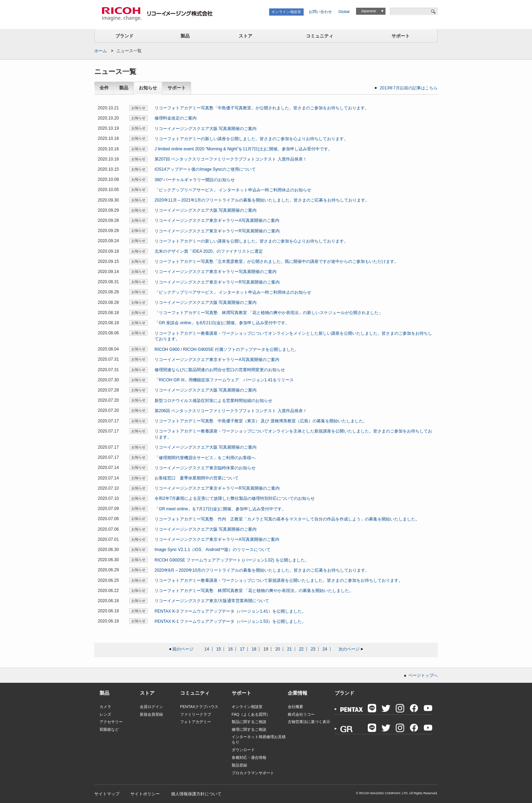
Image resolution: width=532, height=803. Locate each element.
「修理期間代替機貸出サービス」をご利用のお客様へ (205, 458)
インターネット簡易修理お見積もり (259, 739)
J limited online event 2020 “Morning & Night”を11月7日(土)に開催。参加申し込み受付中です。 (243, 149)
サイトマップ (107, 794)
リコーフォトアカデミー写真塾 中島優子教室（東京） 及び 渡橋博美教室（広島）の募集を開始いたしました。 (261, 421)
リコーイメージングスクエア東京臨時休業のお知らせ (205, 468)
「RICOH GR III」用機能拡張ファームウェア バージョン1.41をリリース (224, 380)
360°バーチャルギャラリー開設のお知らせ (195, 180)
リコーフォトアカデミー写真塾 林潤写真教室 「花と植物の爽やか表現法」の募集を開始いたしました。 (254, 591)
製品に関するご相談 (249, 722)
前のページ (183, 649)
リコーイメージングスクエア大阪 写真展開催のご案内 (206, 129)
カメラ (105, 707)
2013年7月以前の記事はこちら (409, 88)
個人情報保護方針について (196, 794)
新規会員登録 (151, 714)
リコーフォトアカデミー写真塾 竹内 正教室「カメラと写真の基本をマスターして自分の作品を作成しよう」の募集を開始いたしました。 (287, 519)
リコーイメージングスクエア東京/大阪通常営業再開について (212, 601)
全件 (104, 88)
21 (289, 649)
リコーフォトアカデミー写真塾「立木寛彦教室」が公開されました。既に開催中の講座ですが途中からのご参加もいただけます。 (277, 261)
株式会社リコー (301, 714)
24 (325, 649)
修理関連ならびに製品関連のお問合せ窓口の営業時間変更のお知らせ (220, 370)
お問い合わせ (320, 12)
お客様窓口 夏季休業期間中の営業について (197, 478)
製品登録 (239, 765)
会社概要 (295, 707)
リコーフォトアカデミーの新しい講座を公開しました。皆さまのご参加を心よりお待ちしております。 (251, 139)
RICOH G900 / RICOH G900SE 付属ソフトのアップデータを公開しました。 (227, 349)
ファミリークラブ (196, 714)
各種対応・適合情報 (249, 757)
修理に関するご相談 (249, 729)
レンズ (105, 714)
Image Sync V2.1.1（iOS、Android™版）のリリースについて (213, 550)
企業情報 (298, 693)
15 (219, 649)
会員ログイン (151, 707)
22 (301, 649)
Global (344, 12)
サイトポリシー (145, 794)
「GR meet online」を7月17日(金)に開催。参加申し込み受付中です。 (220, 509)
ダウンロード (243, 750)
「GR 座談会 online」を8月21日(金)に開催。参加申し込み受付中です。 (222, 323)
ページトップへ (423, 675)
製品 (185, 36)
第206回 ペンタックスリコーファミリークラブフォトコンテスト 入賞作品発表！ (231, 411)
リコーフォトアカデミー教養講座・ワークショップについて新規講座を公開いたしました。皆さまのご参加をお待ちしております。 (279, 580)
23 (313, 649)
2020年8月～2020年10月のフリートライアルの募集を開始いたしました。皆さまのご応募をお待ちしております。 (262, 570)
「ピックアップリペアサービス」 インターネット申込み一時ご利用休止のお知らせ (233, 190)
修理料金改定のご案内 (176, 118)
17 (242, 649)
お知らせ (148, 88)
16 (230, 649)
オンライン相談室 (287, 12)
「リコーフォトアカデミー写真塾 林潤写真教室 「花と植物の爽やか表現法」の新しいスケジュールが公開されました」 (269, 313)
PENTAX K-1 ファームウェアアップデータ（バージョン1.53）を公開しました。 (230, 621)
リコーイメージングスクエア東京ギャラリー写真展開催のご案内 (216, 272)
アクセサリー (111, 722)
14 (207, 649)
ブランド (124, 36)
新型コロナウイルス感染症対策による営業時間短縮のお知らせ (213, 401)
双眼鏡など (109, 729)
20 (278, 649)
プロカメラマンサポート (253, 773)
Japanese (369, 11)
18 (254, 649)
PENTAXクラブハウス (199, 707)
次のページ (349, 649)
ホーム (101, 51)
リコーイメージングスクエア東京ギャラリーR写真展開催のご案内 (217, 231)
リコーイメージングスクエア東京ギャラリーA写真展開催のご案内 (217, 220)
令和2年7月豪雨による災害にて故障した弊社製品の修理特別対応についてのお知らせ (235, 498)
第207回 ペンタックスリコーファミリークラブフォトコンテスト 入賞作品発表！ (231, 159)
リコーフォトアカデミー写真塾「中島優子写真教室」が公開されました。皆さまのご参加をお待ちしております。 (262, 108)
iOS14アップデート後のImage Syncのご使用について (205, 169)
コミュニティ (320, 36)
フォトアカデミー (196, 722)
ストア (245, 36)
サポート (401, 36)
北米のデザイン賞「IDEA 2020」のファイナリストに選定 (209, 251)
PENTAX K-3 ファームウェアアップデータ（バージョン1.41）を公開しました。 (230, 611)
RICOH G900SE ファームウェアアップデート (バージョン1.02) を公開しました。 (232, 560)
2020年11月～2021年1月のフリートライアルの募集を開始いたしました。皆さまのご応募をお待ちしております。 (262, 200)
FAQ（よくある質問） (251, 714)
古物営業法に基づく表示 (309, 722)
